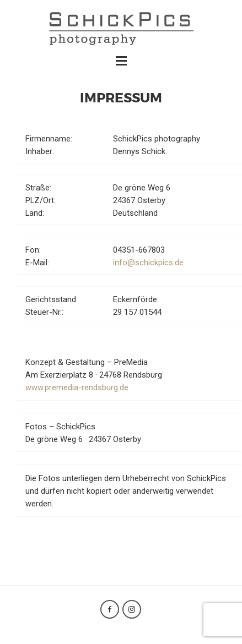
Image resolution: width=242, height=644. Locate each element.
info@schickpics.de (148, 263)
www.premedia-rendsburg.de (77, 388)
